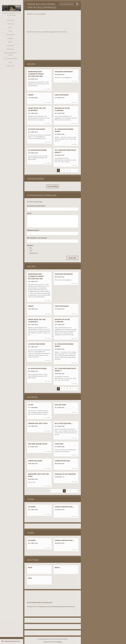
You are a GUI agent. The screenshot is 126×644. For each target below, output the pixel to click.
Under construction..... (65, 507)
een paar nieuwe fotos (38, 444)
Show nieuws (10, 35)
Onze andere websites (10, 59)
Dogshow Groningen (64, 72)
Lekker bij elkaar (35, 461)
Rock (30, 567)
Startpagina (10, 20)
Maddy (31, 95)
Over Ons (10, 24)
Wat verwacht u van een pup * (37, 238)
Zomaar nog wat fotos (38, 423)
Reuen (10, 27)
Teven (10, 31)
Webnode (59, 642)
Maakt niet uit (34, 253)
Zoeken (77, 4)
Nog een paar (60, 405)
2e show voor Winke (37, 129)
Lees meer (48, 89)
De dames (32, 507)
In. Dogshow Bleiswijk (37, 150)
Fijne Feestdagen (62, 95)
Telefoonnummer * (33, 230)
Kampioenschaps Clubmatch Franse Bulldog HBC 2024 (36, 74)
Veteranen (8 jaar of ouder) (10, 54)
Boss (30, 578)
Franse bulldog (53, 186)
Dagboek (10, 38)
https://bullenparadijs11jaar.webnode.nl (40, 602)
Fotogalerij (10, 46)
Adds (10, 62)
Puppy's (10, 42)
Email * (29, 213)
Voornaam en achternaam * (36, 206)
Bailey (57, 567)
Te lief (31, 405)
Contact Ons (10, 66)
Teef (31, 251)
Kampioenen (10, 49)
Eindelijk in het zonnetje (65, 474)
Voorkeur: (30, 245)
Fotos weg (59, 444)
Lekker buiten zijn (62, 461)
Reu (31, 248)
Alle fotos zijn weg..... (64, 423)
